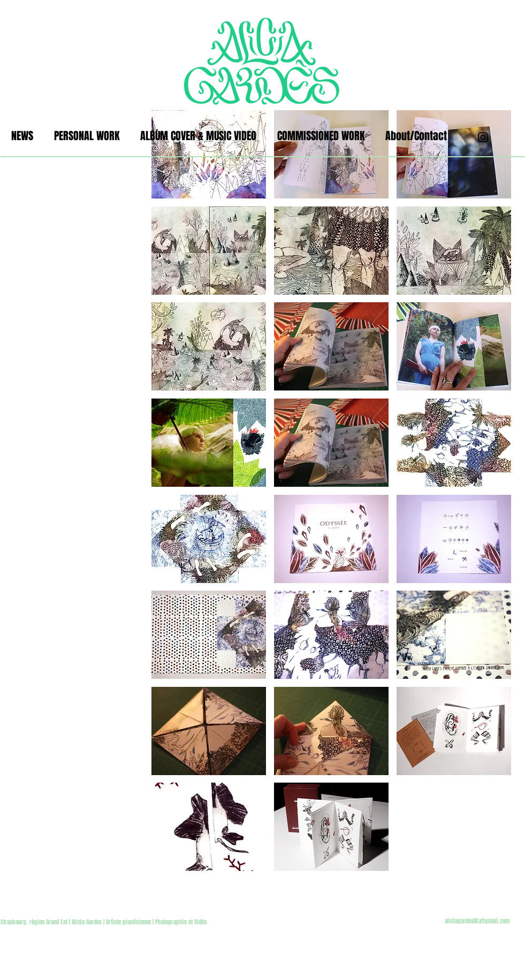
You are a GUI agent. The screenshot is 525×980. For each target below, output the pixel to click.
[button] (209, 154)
